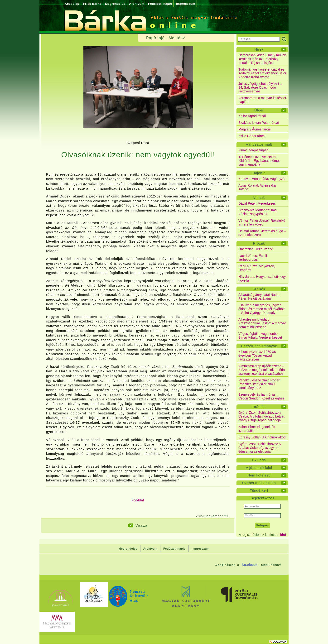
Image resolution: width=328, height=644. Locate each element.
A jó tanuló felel (259, 468)
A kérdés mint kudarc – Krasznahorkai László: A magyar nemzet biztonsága (262, 323)
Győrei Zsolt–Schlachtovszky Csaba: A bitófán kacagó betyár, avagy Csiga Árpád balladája (262, 416)
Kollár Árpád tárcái (252, 116)
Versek (259, 198)
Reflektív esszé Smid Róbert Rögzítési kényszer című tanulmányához (259, 384)
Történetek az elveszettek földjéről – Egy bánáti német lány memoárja (259, 161)
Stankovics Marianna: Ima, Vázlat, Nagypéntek (258, 212)
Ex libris (259, 460)
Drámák (259, 407)
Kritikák (259, 289)
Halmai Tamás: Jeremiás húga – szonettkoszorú (262, 233)
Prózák (259, 243)
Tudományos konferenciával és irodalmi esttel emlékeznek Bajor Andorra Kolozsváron (262, 73)
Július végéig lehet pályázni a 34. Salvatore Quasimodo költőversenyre (260, 87)
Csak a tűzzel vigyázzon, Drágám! (257, 268)
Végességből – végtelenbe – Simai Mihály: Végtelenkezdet (260, 336)
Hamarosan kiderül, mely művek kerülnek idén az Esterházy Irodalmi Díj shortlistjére (262, 59)
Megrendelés (115, 4)
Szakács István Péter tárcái (259, 123)
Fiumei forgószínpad (253, 150)
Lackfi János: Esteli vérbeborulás (253, 258)
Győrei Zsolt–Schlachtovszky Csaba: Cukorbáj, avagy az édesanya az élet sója (260, 448)
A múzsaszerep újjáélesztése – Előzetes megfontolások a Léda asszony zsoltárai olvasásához (262, 370)
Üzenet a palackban (259, 483)
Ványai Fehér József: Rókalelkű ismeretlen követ (262, 222)
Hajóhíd (259, 173)
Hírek (259, 49)
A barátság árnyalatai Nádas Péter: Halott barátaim (259, 297)
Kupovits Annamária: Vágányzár (262, 179)
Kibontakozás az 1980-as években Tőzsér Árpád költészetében (257, 356)
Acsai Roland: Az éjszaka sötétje (257, 187)
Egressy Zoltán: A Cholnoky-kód (262, 437)
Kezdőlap (72, 4)
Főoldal (138, 500)
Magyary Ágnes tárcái (254, 129)
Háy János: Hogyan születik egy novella (262, 279)
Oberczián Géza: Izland (256, 249)
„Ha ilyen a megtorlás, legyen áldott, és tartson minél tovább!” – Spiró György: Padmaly (262, 309)
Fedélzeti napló (160, 4)
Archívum (137, 4)
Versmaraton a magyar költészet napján (262, 100)
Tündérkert (259, 490)
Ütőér (259, 110)
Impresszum (186, 4)
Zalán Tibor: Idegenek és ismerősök (257, 429)
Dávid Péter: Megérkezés (257, 203)
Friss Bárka (92, 4)
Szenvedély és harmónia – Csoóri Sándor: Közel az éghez (261, 396)
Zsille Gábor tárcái (252, 136)
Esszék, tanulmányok (259, 346)
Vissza (141, 525)
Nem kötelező (259, 475)
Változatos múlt (259, 144)
